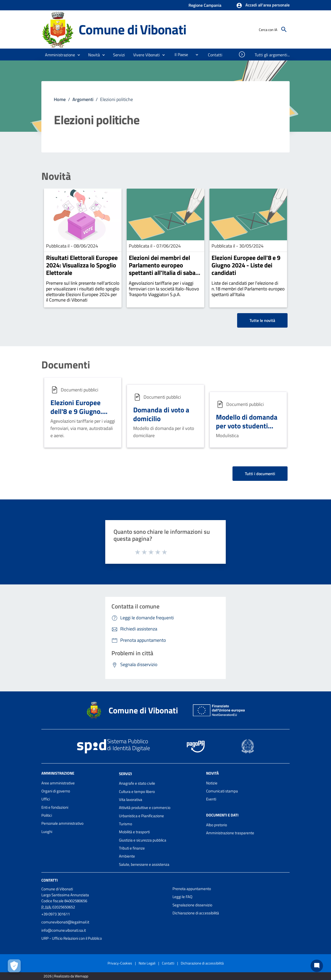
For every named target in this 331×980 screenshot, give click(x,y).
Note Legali (147, 963)
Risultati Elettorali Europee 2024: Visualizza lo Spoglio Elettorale (82, 265)
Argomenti (83, 99)
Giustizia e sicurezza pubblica (143, 840)
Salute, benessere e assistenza (144, 864)
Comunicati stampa (222, 791)
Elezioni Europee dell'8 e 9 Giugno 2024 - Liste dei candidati (246, 265)
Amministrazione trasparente (230, 833)
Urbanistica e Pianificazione (141, 816)
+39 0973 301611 (56, 914)
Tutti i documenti (260, 474)
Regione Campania (205, 5)
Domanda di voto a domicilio (161, 414)
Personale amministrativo (62, 823)
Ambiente (127, 856)
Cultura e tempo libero (137, 792)
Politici (47, 815)
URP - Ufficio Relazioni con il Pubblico (72, 938)
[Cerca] (284, 29)
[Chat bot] (317, 966)
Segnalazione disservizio (192, 905)
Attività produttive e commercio (145, 808)
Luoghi (47, 832)
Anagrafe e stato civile (137, 783)
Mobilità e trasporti (134, 832)
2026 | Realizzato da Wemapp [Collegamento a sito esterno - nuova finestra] (66, 976)
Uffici (46, 799)
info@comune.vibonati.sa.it (64, 930)
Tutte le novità (262, 320)
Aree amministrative (58, 783)
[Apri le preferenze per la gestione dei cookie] (14, 966)
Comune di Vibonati (132, 29)
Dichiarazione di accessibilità (196, 913)
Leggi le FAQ (182, 897)
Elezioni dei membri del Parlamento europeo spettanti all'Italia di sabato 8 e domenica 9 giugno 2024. (165, 272)
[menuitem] (179, 55)
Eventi (211, 799)
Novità (56, 176)
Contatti (50, 880)
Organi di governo (56, 791)
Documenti (66, 365)
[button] (263, 5)
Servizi (125, 773)
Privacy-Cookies (120, 963)
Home (60, 99)
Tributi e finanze (132, 848)
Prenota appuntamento (192, 889)
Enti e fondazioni (55, 807)
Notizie (212, 783)
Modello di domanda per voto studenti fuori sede (247, 426)
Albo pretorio (217, 825)
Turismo (126, 824)
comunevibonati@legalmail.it (65, 922)
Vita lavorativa (131, 800)
